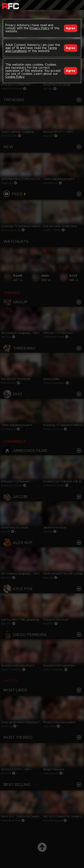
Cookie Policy (15, 77)
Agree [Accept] (71, 28)
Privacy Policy (39, 28)
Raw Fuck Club (11, 6)
